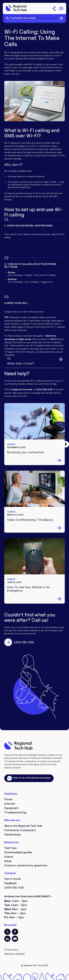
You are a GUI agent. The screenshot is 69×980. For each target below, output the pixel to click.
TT (7, 932)
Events (9, 857)
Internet (10, 804)
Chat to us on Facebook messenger (32, 778)
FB (15, 932)
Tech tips (10, 848)
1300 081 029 (14, 888)
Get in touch (13, 879)
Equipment (11, 808)
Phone (8, 799)
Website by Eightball (14, 954)
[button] (66, 444)
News (8, 861)
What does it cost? (21, 361)
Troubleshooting (15, 812)
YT (15, 939)
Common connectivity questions (26, 865)
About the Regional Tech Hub (23, 826)
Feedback (10, 883)
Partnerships (13, 835)
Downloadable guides (18, 852)
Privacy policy (11, 950)
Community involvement (20, 830)
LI (7, 939)
